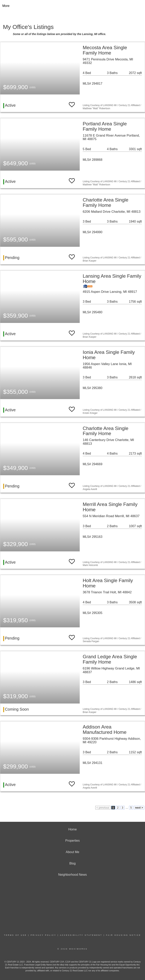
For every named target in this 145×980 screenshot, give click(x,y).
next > (139, 808)
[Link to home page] (72, 6)
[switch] (72, 103)
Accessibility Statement (81, 935)
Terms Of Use (15, 935)
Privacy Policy (43, 935)
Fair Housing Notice (124, 935)
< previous (103, 808)
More (6, 6)
